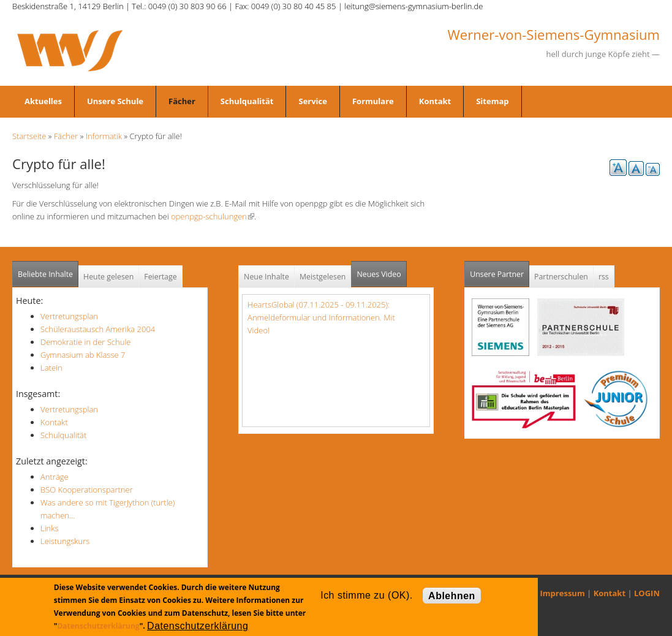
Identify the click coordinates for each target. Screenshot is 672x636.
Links (50, 528)
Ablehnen (452, 596)
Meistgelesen (323, 277)
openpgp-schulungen (213, 216)
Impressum (563, 593)
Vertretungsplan (69, 316)
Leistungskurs (65, 541)
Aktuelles (43, 101)
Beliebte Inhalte (45, 274)
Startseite (29, 136)
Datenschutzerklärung (98, 626)
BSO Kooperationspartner (87, 490)
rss (604, 277)
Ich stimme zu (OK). (366, 595)
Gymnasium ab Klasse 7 (83, 355)
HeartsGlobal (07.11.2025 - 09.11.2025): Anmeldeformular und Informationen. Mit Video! (321, 317)
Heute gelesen (108, 277)
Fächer (182, 101)
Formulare (373, 101)
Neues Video (379, 274)
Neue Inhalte (266, 277)
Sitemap (492, 101)
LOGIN (647, 593)
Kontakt (435, 101)
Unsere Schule (115, 101)
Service (312, 101)
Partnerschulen (561, 277)
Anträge (55, 477)
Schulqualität (247, 101)
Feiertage (160, 277)
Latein (51, 368)
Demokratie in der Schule (85, 342)
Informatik (104, 136)
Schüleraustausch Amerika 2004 (98, 329)
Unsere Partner (500, 271)
